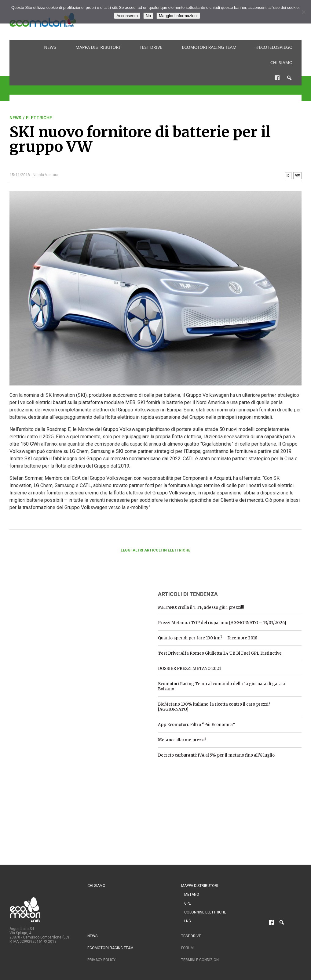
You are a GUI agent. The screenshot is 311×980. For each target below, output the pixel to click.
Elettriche (39, 118)
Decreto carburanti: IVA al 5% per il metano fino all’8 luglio (216, 755)
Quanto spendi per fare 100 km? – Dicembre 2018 (208, 638)
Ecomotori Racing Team (209, 47)
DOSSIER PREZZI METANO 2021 (189, 669)
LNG (188, 921)
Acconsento (127, 16)
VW (297, 176)
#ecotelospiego (274, 47)
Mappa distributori (98, 47)
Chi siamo (282, 62)
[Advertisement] (55, 624)
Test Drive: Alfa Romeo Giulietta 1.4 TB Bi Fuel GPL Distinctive (220, 653)
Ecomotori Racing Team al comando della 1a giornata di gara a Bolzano (221, 686)
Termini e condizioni (200, 960)
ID (288, 176)
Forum (187, 948)
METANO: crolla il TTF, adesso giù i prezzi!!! (201, 608)
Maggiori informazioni (178, 16)
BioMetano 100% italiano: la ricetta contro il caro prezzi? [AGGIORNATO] (214, 707)
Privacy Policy (101, 960)
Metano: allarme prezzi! (182, 740)
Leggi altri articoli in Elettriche (155, 550)
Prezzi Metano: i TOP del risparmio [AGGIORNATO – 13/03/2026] (222, 623)
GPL (187, 903)
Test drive (151, 47)
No (148, 16)
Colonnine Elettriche (205, 912)
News (50, 47)
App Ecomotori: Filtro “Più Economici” (196, 725)
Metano (192, 895)
